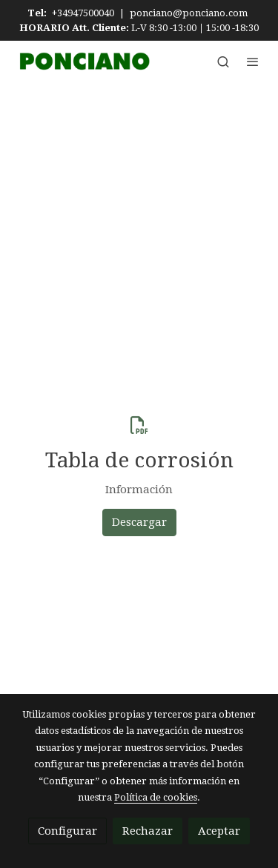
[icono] (139, 425)
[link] (83, 61)
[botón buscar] (223, 61)
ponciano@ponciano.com (189, 13)
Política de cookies (156, 797)
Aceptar (219, 831)
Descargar (139, 522)
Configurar (67, 831)
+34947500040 (83, 13)
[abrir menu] (253, 61)
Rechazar (148, 831)
